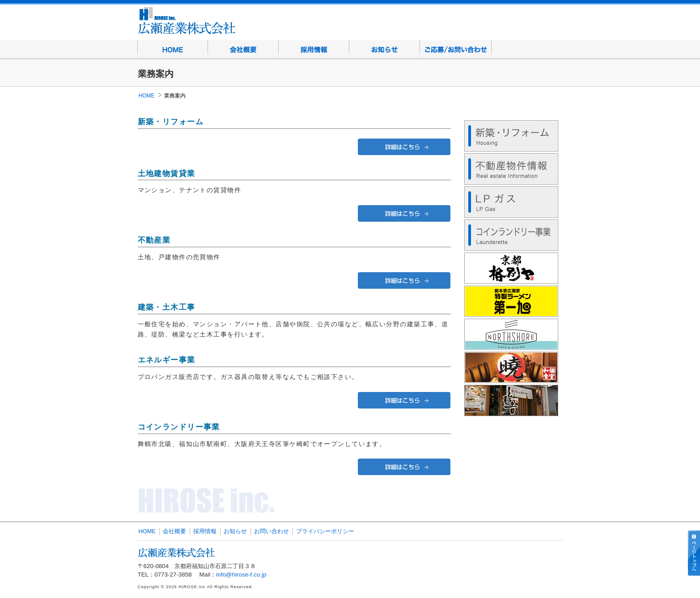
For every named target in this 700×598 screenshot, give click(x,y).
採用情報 (314, 49)
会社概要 (243, 49)
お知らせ (385, 49)
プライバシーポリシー (325, 531)
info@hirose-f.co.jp (241, 575)
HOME (173, 49)
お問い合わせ (456, 49)
